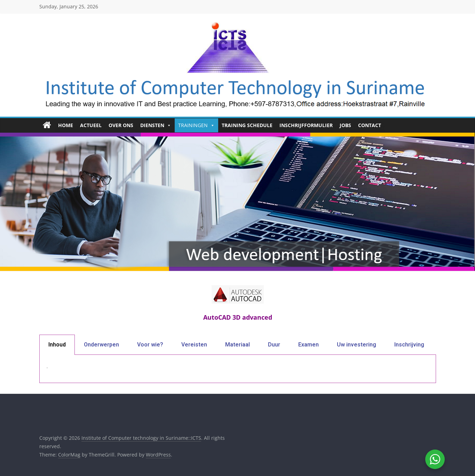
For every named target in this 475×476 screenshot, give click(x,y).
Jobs (345, 125)
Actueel (91, 125)
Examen (308, 345)
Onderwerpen (101, 345)
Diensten (156, 125)
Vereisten (194, 345)
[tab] (57, 345)
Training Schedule (247, 125)
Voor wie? (150, 345)
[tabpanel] (238, 369)
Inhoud (57, 345)
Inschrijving (409, 345)
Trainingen (196, 125)
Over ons (121, 125)
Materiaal (237, 345)
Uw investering (357, 345)
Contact (370, 125)
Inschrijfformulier (306, 125)
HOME (66, 125)
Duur (274, 345)
